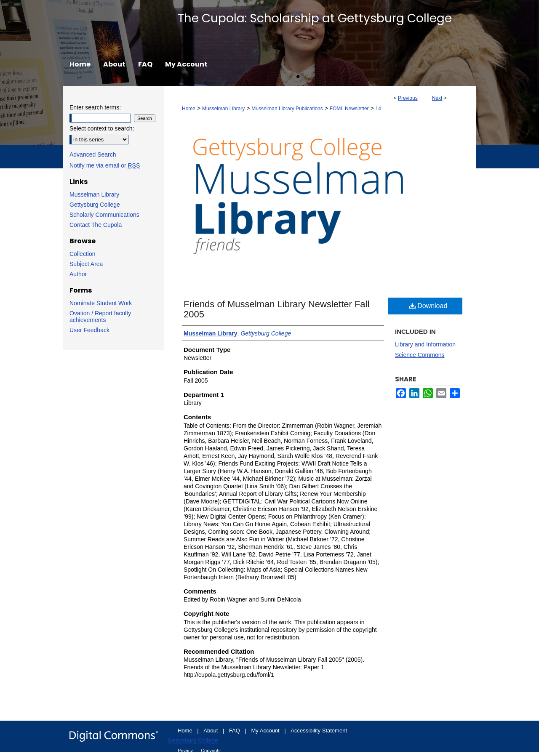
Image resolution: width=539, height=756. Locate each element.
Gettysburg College (95, 205)
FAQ (235, 731)
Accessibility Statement (319, 731)
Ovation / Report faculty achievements (100, 317)
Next (437, 98)
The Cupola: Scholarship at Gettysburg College (315, 18)
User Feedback (89, 330)
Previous (408, 98)
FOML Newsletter (349, 109)
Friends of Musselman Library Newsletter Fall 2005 (276, 309)
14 (378, 109)
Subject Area (86, 264)
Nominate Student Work (101, 303)
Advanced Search (93, 154)
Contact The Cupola (96, 225)
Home (189, 109)
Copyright (211, 751)
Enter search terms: (95, 107)
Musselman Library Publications (287, 109)
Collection (82, 254)
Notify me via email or (105, 165)
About (211, 731)
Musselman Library (223, 109)
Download (428, 306)
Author (78, 274)
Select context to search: (102, 128)
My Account (266, 731)
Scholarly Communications (104, 215)
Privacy (186, 751)
